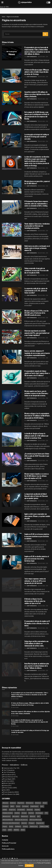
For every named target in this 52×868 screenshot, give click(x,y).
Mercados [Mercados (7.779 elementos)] (16, 816)
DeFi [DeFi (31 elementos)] (42, 806)
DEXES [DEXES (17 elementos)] (5, 810)
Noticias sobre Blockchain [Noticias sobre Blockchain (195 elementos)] (11, 823)
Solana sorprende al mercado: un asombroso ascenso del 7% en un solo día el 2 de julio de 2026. (36, 270)
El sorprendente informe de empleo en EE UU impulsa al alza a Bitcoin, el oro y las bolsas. (37, 623)
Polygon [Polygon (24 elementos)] (32, 823)
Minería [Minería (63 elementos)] (33, 816)
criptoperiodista (32, 57)
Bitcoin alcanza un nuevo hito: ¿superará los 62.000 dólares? (37, 182)
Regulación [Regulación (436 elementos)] (40, 823)
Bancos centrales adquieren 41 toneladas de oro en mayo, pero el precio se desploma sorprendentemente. (37, 353)
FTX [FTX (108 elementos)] (46, 813)
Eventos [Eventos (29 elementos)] (31, 813)
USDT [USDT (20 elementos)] (10, 830)
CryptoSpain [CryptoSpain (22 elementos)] (34, 806)
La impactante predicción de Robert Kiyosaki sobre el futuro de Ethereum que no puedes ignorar (36, 496)
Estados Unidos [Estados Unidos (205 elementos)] (8, 813)
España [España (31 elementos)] (37, 810)
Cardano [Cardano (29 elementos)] (6, 806)
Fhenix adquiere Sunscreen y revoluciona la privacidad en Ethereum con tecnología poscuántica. (37, 226)
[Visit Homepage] (25, 2)
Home (4, 17)
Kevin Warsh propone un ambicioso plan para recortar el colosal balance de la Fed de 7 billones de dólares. (37, 666)
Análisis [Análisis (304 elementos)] (13, 803)
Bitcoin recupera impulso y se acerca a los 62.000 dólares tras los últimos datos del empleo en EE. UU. (37, 476)
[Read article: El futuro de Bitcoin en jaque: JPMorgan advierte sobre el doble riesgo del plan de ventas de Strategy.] (6, 705)
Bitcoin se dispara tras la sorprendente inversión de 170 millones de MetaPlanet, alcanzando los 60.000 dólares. (37, 416)
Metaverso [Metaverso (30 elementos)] (25, 816)
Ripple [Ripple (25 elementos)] (5, 826)
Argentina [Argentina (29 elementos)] (21, 803)
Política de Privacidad (9, 843)
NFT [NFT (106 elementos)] (39, 816)
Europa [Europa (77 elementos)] (24, 813)
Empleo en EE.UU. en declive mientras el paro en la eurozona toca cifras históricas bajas (37, 559)
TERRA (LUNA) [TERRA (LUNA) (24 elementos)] (44, 826)
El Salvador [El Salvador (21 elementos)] (21, 810)
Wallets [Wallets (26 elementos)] (16, 830)
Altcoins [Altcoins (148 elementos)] (5, 803)
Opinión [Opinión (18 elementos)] (24, 823)
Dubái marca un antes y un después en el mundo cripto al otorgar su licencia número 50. (37, 248)
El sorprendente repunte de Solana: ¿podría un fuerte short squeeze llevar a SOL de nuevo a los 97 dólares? (37, 373)
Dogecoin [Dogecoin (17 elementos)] (12, 810)
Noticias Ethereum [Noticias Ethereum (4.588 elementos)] (36, 820)
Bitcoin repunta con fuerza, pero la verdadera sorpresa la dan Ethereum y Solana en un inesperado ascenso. (36, 393)
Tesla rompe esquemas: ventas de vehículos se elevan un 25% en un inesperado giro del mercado (35, 581)
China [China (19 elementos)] (18, 806)
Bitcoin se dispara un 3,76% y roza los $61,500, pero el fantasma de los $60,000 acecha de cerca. (36, 313)
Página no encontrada (13, 17)
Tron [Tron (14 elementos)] (4, 830)
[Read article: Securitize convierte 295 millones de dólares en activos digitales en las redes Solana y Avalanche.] (6, 713)
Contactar (5, 840)
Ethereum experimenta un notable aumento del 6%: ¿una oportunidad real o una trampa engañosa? (37, 333)
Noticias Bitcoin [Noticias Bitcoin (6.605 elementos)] (8, 820)
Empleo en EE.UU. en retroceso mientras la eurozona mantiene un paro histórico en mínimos (37, 536)
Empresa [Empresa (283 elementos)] (30, 810)
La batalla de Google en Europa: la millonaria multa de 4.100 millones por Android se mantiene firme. (36, 436)
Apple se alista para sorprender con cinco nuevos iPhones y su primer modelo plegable (37, 516)
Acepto (29, 866)
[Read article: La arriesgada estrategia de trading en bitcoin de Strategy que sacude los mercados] (6, 732)
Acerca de (5, 846)
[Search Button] (45, 34)
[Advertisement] (26, 10)
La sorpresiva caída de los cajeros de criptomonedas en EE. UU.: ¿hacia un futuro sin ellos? (36, 291)
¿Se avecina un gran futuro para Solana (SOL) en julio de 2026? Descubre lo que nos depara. (37, 456)
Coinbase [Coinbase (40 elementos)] (25, 806)
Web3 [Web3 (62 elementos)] (23, 830)
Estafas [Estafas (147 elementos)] (17, 813)
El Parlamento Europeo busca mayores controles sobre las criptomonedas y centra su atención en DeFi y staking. (36, 204)
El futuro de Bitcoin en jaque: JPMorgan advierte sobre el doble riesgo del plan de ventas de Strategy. (37, 72)
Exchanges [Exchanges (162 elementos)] (39, 813)
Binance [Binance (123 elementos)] (38, 803)
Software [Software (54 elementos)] (18, 826)
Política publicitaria (8, 849)
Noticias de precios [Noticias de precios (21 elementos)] (21, 820)
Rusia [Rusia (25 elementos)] (11, 826)
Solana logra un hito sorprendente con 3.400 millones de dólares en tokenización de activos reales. (36, 643)
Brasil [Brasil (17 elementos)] (45, 803)
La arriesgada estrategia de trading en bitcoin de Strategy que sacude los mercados (37, 137)
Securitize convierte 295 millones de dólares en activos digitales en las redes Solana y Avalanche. (37, 94)
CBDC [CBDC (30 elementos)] (12, 806)
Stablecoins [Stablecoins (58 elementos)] (34, 826)
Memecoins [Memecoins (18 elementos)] (7, 816)
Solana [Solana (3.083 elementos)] (25, 826)
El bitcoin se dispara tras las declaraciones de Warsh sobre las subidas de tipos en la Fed (35, 601)
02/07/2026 (41, 57)
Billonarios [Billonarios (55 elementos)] (30, 803)
